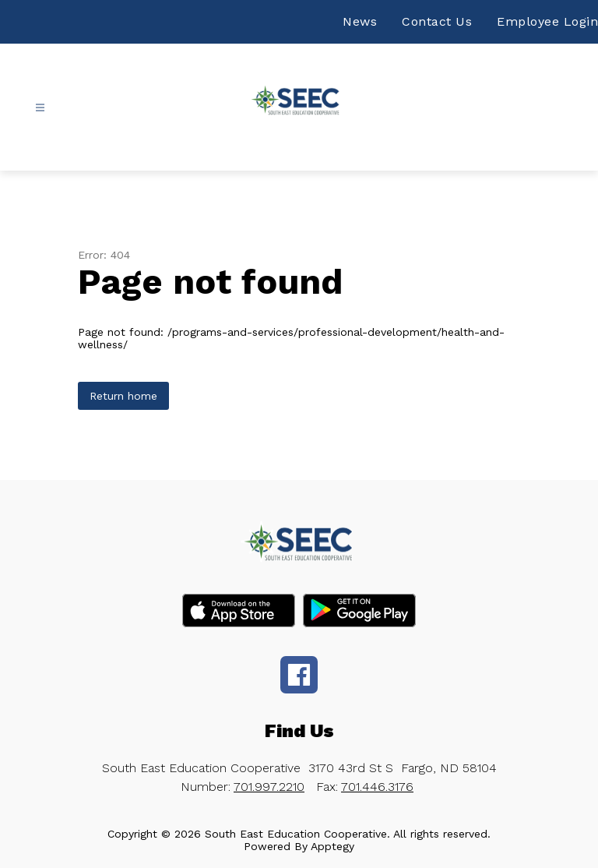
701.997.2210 (269, 787)
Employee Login (547, 21)
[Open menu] (40, 108)
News (360, 21)
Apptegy (332, 846)
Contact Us (437, 21)
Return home (123, 396)
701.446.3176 (377, 787)
